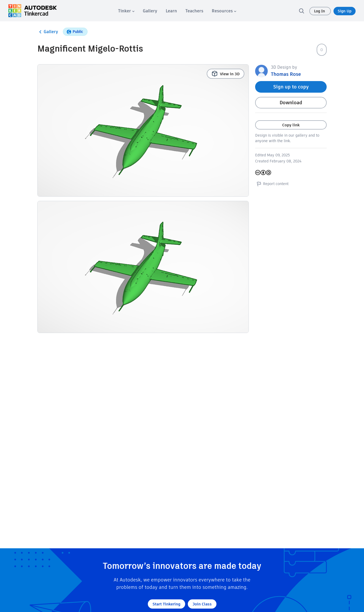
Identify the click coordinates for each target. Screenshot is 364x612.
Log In (320, 11)
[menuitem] (126, 11)
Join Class (202, 604)
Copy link (291, 125)
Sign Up (345, 11)
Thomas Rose (286, 74)
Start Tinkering (166, 604)
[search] (301, 11)
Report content (272, 184)
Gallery (48, 32)
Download (291, 103)
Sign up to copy (291, 87)
